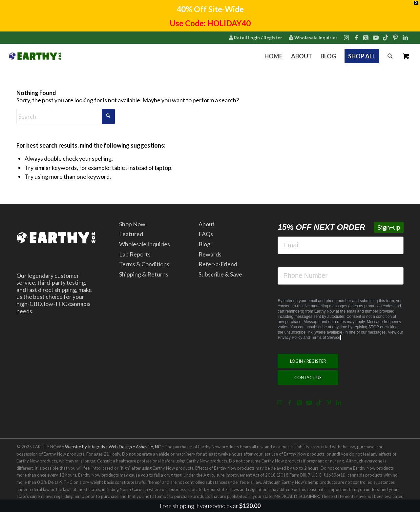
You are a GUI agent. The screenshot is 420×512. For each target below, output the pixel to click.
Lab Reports (135, 254)
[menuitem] (256, 38)
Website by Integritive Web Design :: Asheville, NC (113, 447)
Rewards (210, 254)
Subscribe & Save (220, 274)
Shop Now (132, 224)
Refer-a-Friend (218, 264)
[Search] (390, 56)
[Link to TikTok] (386, 37)
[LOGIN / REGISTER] (308, 361)
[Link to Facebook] (356, 37)
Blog (204, 244)
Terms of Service (326, 338)
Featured (131, 234)
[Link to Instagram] (346, 37)
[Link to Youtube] (376, 37)
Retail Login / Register (256, 38)
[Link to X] (366, 37)
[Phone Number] (341, 276)
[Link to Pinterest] (395, 37)
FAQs (206, 234)
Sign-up (389, 227)
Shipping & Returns (144, 274)
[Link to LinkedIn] (405, 37)
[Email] (341, 245)
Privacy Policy (290, 338)
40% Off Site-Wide (210, 9)
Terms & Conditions (144, 264)
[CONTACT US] (308, 378)
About (207, 224)
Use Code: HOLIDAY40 (210, 23)
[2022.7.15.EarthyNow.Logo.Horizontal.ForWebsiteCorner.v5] (35, 56)
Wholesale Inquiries (313, 38)
